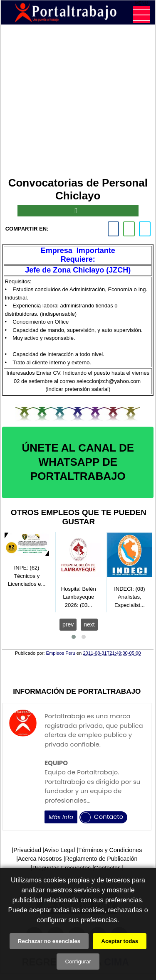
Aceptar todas (120, 941)
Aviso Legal (60, 850)
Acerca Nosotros (40, 859)
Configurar (78, 962)
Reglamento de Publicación (101, 859)
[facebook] (114, 229)
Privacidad (27, 850)
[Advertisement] (78, 102)
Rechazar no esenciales (49, 941)
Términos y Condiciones (110, 850)
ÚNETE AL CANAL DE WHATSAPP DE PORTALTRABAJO (78, 462)
